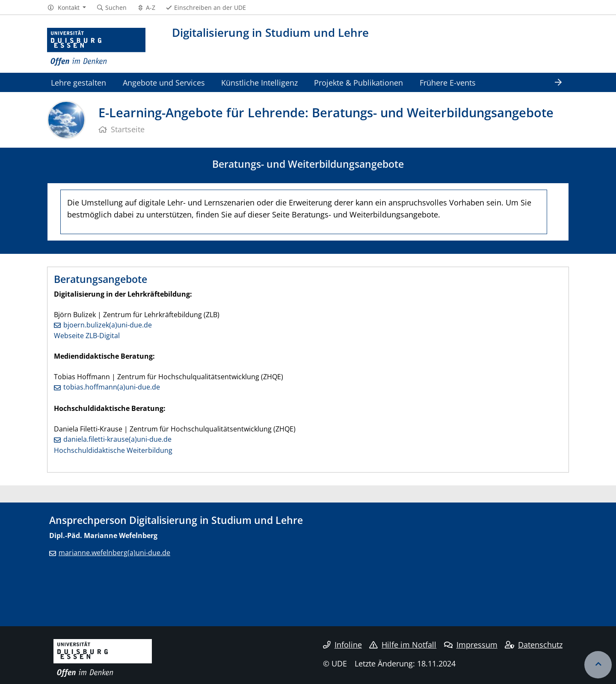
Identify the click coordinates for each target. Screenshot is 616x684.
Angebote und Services (164, 82)
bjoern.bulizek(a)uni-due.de (108, 325)
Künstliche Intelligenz (259, 82)
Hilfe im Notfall (403, 645)
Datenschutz (534, 645)
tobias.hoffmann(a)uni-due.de (112, 387)
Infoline (342, 645)
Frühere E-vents (448, 82)
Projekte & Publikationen (358, 82)
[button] (67, 8)
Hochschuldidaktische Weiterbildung (113, 450)
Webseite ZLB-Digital (87, 336)
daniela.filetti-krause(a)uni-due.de (117, 439)
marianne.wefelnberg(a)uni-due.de (114, 553)
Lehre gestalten (78, 82)
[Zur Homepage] (96, 47)
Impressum (471, 645)
